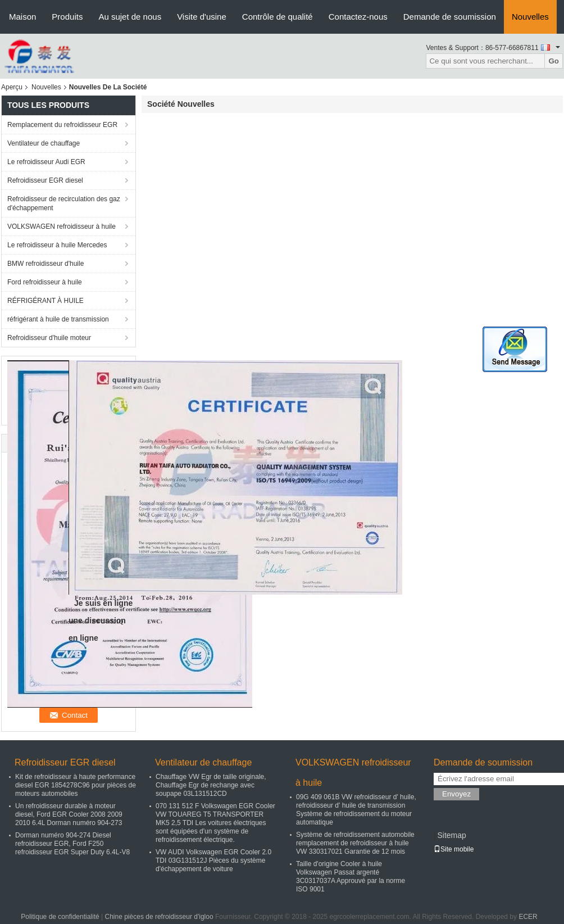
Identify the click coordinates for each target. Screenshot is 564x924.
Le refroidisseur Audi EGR (46, 162)
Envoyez (456, 794)
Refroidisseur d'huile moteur (49, 338)
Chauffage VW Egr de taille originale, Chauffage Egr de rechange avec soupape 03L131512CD (211, 785)
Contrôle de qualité (278, 17)
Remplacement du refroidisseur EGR (62, 125)
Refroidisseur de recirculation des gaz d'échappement (64, 203)
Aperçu (12, 87)
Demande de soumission (450, 17)
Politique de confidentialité (60, 917)
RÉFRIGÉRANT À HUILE (46, 301)
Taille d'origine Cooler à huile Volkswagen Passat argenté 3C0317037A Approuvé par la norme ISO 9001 (351, 877)
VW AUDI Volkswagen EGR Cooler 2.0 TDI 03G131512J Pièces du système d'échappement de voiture (213, 860)
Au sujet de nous (130, 17)
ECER (528, 917)
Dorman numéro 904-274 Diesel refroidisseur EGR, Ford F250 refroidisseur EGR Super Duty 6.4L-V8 (72, 844)
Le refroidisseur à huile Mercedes (57, 245)
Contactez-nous (358, 17)
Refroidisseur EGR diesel (45, 180)
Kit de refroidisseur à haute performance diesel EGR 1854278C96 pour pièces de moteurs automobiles (76, 785)
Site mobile (454, 849)
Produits (67, 17)
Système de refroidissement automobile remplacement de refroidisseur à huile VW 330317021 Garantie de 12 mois (355, 843)
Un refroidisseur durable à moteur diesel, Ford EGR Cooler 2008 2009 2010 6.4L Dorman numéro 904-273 (69, 814)
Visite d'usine (202, 17)
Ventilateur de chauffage (44, 143)
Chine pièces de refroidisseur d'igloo (159, 917)
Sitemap (451, 835)
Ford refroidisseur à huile (45, 282)
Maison (22, 17)
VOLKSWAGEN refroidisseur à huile (62, 227)
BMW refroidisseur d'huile (46, 264)
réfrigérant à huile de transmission (58, 319)
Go (554, 61)
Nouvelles (530, 17)
